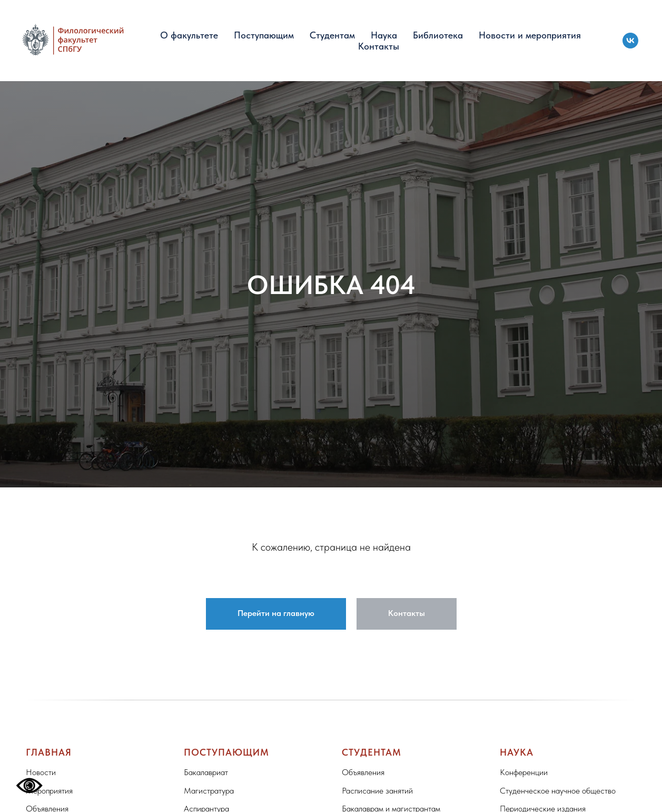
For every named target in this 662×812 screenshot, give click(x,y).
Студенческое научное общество (558, 791)
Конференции (524, 772)
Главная (49, 752)
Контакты (379, 46)
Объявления (363, 772)
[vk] (630, 41)
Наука (384, 35)
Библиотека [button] (438, 35)
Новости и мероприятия (530, 35)
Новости (41, 772)
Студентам (332, 35)
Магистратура (209, 791)
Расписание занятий (377, 791)
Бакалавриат (206, 772)
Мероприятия (49, 791)
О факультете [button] (189, 35)
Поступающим (264, 35)
